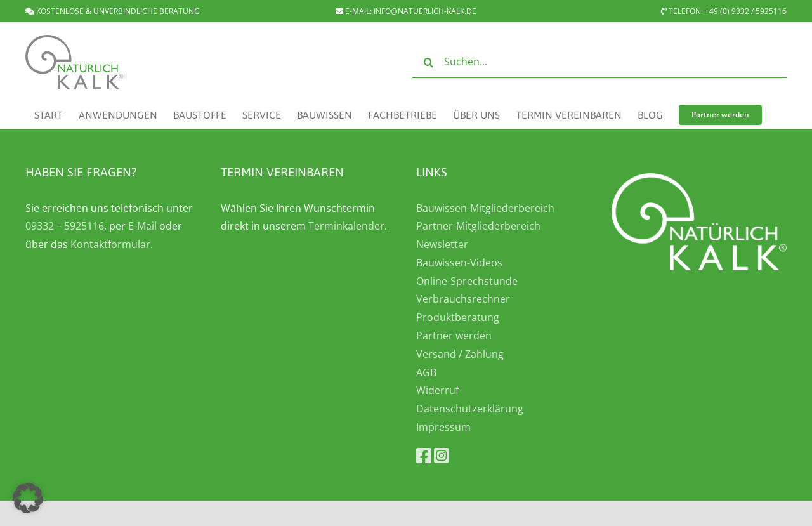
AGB (426, 372)
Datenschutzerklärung (470, 409)
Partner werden (454, 336)
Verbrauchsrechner (463, 299)
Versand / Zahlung (460, 354)
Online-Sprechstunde (467, 281)
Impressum (443, 427)
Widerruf (437, 390)
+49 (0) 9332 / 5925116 (746, 11)
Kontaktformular (110, 244)
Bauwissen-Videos (459, 263)
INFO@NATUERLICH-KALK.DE (425, 11)
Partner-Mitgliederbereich (478, 226)
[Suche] (428, 62)
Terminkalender (346, 226)
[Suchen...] (599, 62)
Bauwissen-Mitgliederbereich (485, 208)
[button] (28, 498)
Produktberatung (458, 317)
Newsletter (442, 244)
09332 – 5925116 (65, 226)
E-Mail (142, 226)
